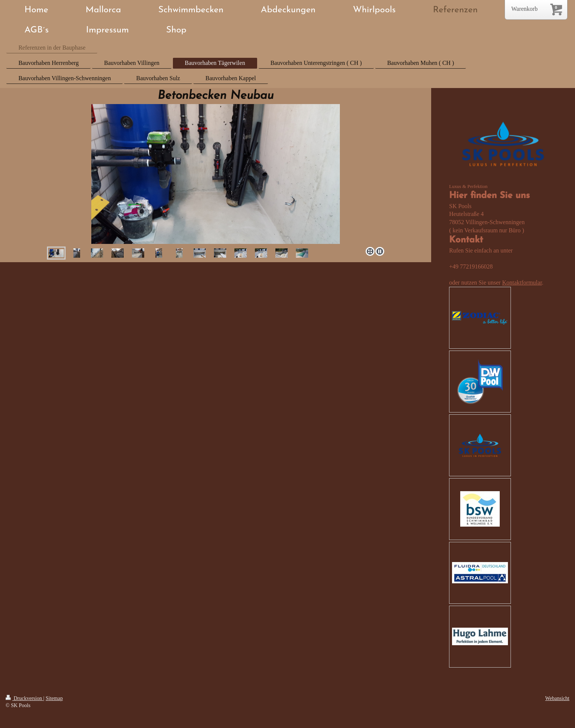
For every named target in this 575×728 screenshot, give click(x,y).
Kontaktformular (522, 283)
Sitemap (54, 698)
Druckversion (24, 698)
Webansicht (557, 698)
